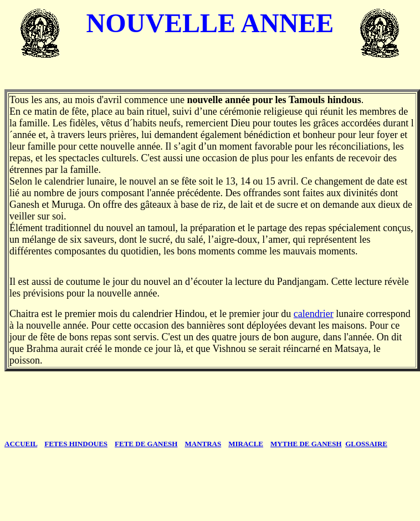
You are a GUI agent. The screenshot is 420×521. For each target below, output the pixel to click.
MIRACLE (246, 444)
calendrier (314, 314)
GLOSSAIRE (366, 444)
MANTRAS (203, 444)
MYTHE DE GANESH (306, 444)
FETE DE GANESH (146, 444)
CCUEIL (21, 444)
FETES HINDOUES (76, 444)
